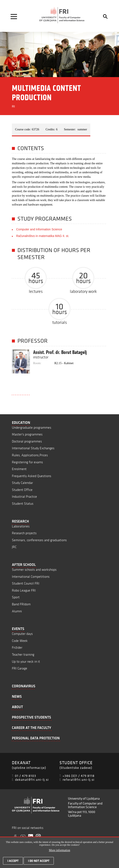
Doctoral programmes (27, 441)
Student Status (23, 504)
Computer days (22, 634)
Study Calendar (22, 483)
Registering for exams (27, 462)
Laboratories (21, 526)
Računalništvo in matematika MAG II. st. (43, 236)
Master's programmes (27, 434)
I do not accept (39, 863)
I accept (13, 863)
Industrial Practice (24, 497)
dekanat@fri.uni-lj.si (32, 779)
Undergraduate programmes (32, 428)
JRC (14, 547)
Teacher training (23, 655)
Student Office (22, 490)
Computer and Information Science (39, 229)
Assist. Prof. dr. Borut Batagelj (60, 352)
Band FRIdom (21, 604)
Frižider (17, 647)
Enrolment (19, 469)
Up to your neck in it (26, 662)
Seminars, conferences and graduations (39, 540)
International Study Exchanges (33, 448)
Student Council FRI (26, 583)
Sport (16, 597)
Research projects (24, 533)
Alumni (17, 611)
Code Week (20, 641)
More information (59, 852)
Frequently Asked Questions (32, 476)
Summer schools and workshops (34, 570)
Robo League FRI (24, 590)
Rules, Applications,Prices (30, 455)
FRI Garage (20, 668)
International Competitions (31, 577)
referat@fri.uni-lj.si (79, 779)
